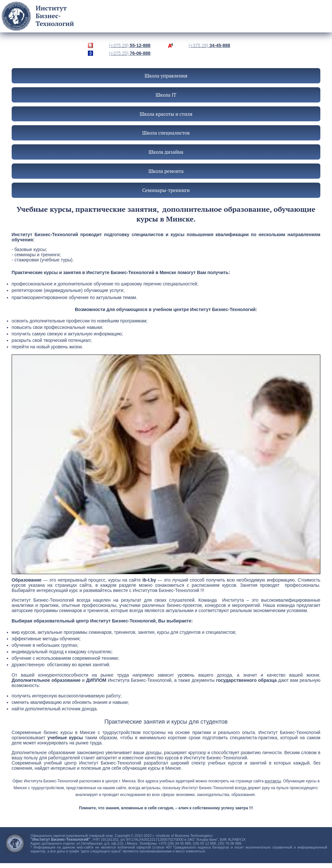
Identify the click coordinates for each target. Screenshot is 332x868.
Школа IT (166, 95)
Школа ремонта (166, 171)
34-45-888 (209, 45)
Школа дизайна (166, 152)
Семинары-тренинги (166, 190)
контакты (273, 781)
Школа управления (166, 76)
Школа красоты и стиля (166, 114)
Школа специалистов (166, 133)
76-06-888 (130, 53)
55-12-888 (130, 45)
